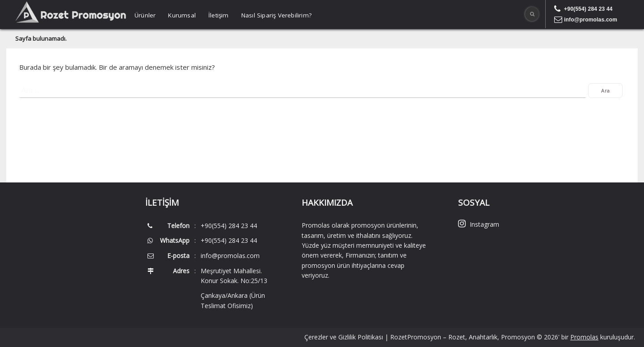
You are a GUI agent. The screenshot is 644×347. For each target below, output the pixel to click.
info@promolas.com (591, 20)
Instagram (479, 224)
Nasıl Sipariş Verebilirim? (276, 15)
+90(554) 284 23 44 (588, 9)
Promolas (584, 337)
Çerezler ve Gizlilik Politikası (344, 337)
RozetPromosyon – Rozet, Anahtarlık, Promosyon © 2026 (474, 337)
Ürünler (145, 15)
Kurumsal (182, 15)
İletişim (219, 15)
